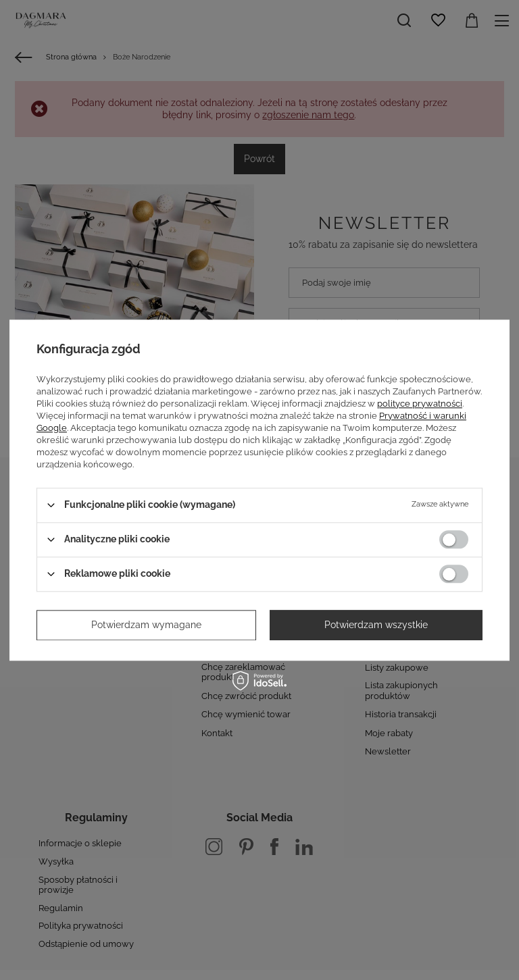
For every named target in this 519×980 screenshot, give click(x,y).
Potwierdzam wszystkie (376, 625)
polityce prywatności (420, 404)
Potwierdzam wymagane (146, 625)
